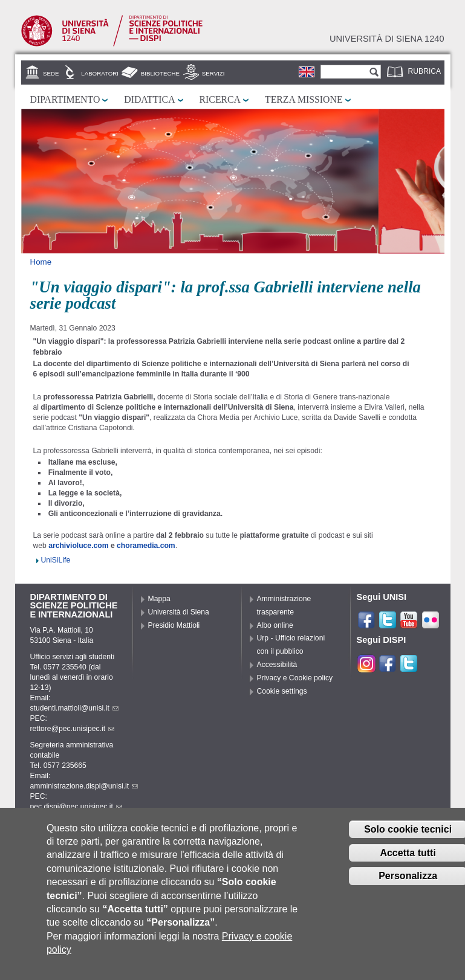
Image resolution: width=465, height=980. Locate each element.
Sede (51, 73)
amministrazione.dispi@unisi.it (84, 786)
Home (41, 262)
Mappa (159, 599)
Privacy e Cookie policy (295, 678)
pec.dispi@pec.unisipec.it (76, 807)
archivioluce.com (80, 546)
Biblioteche (160, 73)
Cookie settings (282, 691)
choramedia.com (146, 546)
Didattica (149, 99)
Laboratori (100, 73)
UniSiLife (56, 560)
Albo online (275, 625)
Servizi (213, 73)
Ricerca (220, 99)
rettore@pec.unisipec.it (73, 729)
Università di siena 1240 (387, 39)
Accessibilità (277, 665)
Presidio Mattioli (174, 625)
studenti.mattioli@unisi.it (74, 708)
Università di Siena (179, 612)
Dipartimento (65, 99)
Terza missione (304, 99)
